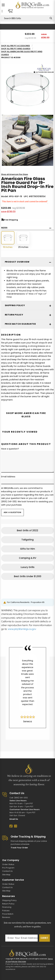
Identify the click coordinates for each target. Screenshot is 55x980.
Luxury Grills (28, 567)
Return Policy (8, 904)
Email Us (14, 819)
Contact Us (7, 871)
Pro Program (8, 868)
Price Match (8, 914)
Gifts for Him (27, 549)
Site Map (6, 875)
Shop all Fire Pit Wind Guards (16, 49)
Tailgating (27, 540)
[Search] (51, 18)
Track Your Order (19, 848)
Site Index (22, 961)
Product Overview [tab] (17, 262)
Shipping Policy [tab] (15, 305)
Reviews (6, 917)
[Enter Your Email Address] (21, 938)
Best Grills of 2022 (27, 530)
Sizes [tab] (4, 228)
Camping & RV (28, 558)
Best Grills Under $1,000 (28, 576)
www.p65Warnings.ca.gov (22, 629)
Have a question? (10, 449)
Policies (6, 911)
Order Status (8, 864)
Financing (7, 907)
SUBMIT (45, 938)
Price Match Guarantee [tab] (20, 324)
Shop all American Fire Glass (15, 174)
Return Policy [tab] (14, 315)
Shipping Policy (9, 900)
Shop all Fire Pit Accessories (16, 46)
